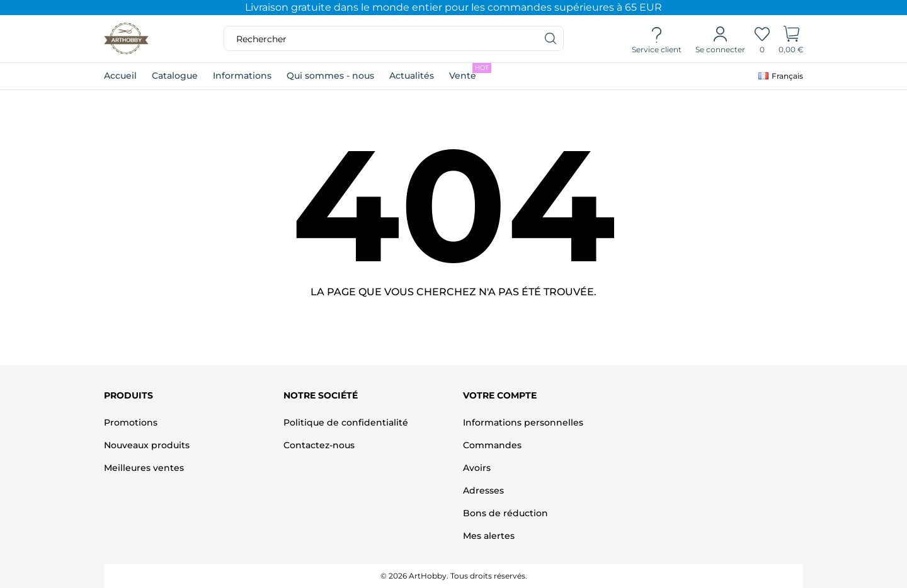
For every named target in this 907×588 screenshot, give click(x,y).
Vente (470, 72)
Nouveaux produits (147, 445)
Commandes (492, 445)
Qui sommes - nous (330, 76)
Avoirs (477, 468)
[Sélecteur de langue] (781, 76)
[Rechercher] (551, 38)
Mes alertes (489, 536)
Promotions (131, 422)
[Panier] (791, 39)
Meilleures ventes (144, 468)
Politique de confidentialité (346, 422)
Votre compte (500, 395)
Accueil (120, 76)
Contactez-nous (319, 445)
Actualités (412, 76)
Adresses (483, 490)
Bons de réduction (505, 513)
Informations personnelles (523, 422)
